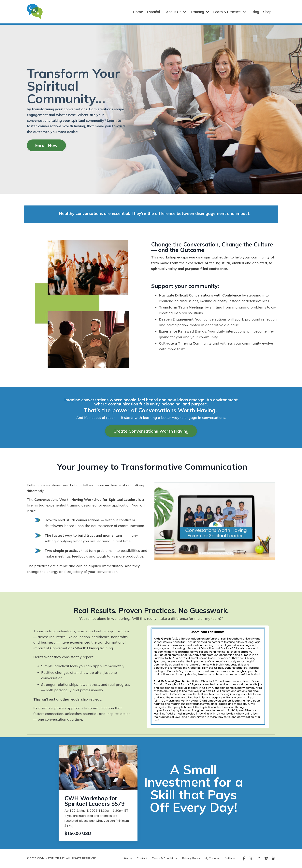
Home (138, 12)
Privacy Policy (191, 859)
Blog (255, 12)
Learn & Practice (230, 12)
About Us (176, 12)
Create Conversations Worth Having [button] (151, 431)
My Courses (212, 859)
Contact (142, 859)
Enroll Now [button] (46, 145)
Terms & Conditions (165, 859)
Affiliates (230, 859)
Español (153, 12)
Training (200, 12)
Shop (267, 12)
